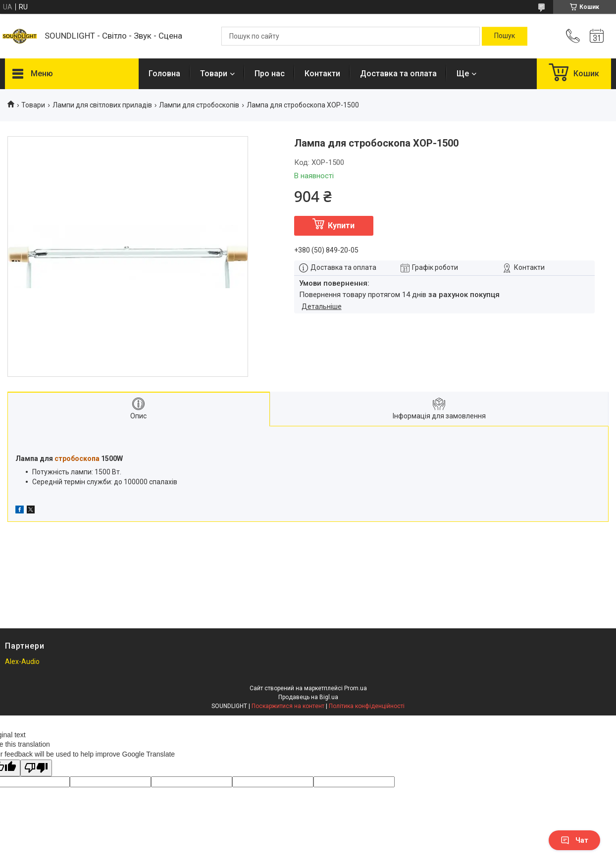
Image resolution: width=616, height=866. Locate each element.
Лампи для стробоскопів (199, 105)
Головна (164, 74)
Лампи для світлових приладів (102, 105)
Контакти (322, 74)
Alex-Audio (22, 662)
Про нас (270, 74)
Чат (574, 840)
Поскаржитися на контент (288, 706)
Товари (214, 74)
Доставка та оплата (398, 74)
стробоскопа (77, 458)
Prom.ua (356, 688)
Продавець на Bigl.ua (308, 697)
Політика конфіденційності (367, 706)
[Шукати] (505, 36)
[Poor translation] (36, 768)
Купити (341, 226)
